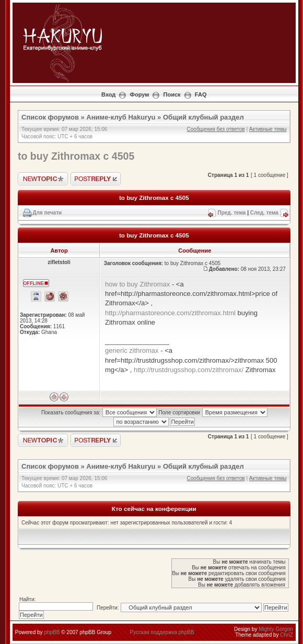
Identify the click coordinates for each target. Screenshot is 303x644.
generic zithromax (132, 350)
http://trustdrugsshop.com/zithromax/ (189, 370)
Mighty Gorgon (276, 629)
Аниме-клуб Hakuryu (121, 117)
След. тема (264, 213)
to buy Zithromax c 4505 (76, 156)
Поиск (172, 94)
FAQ (201, 94)
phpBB (52, 632)
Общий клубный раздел (203, 117)
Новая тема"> (43, 179)
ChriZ (286, 635)
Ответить (96, 179)
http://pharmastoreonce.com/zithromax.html (170, 313)
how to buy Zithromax (137, 284)
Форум (140, 94)
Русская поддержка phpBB (162, 632)
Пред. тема (231, 213)
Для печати (47, 213)
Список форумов (50, 117)
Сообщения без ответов (216, 129)
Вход (108, 94)
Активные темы (268, 129)
